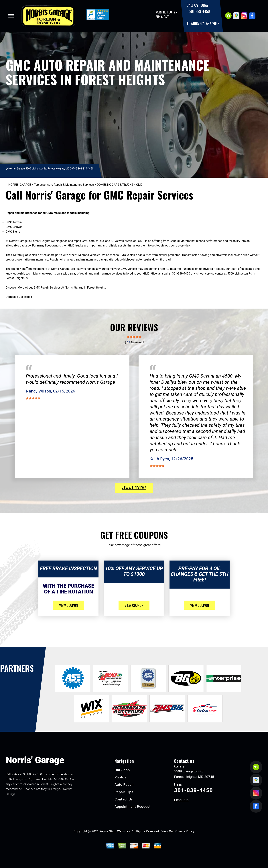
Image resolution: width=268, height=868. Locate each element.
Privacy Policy (185, 831)
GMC (139, 185)
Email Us (181, 800)
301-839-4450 (200, 11)
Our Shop (122, 770)
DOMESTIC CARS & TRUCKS (115, 185)
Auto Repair (124, 785)
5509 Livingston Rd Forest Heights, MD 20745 (51, 169)
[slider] (134, 337)
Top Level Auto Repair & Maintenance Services (64, 185)
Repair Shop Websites (115, 831)
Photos (120, 777)
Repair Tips (124, 792)
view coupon (68, 605)
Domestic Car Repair (19, 297)
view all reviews (134, 488)
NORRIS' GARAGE (20, 185)
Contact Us (124, 799)
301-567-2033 (210, 23)
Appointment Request (133, 807)
